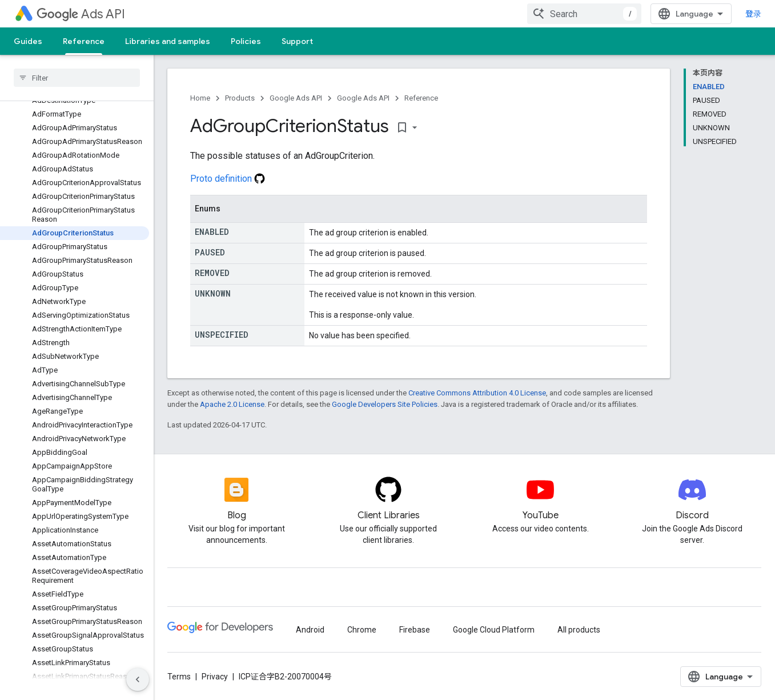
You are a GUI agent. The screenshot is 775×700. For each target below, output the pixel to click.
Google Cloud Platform (494, 630)
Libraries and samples (168, 41)
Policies (246, 41)
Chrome (362, 630)
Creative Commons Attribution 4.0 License (477, 393)
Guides (28, 41)
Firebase (415, 630)
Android (310, 630)
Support (297, 41)
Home (200, 98)
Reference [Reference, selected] (84, 41)
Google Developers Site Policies (385, 404)
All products (579, 630)
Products (240, 98)
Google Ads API (296, 98)
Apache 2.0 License (232, 404)
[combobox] (584, 14)
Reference (421, 98)
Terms (179, 677)
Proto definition (228, 179)
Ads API (81, 14)
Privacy (215, 677)
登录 (753, 14)
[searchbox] (77, 78)
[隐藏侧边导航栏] (138, 679)
